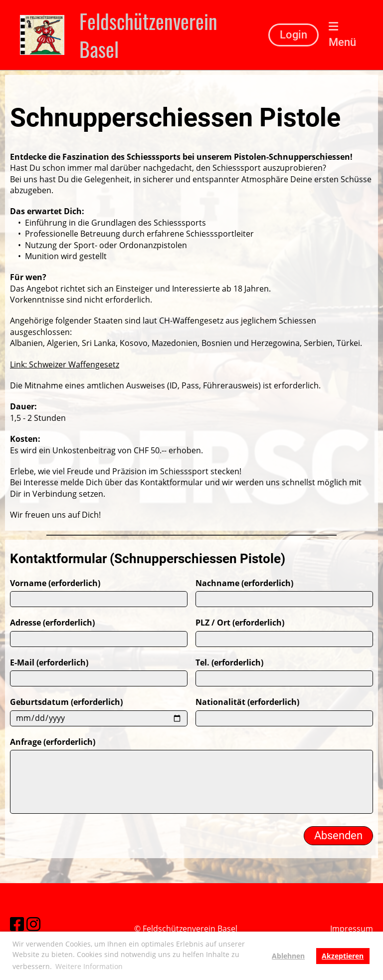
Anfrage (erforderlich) (53, 767)
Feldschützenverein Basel (148, 35)
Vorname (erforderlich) (55, 608)
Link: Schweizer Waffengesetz (65, 364)
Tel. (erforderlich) (229, 687)
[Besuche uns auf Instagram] (33, 922)
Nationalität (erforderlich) (247, 727)
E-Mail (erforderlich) (49, 687)
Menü (342, 35)
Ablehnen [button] (288, 956)
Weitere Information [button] (89, 966)
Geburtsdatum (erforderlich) (66, 727)
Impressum (352, 929)
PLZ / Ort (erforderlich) (240, 648)
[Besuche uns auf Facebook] (17, 922)
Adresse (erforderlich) (52, 648)
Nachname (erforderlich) (244, 608)
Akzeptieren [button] (343, 956)
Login (293, 35)
